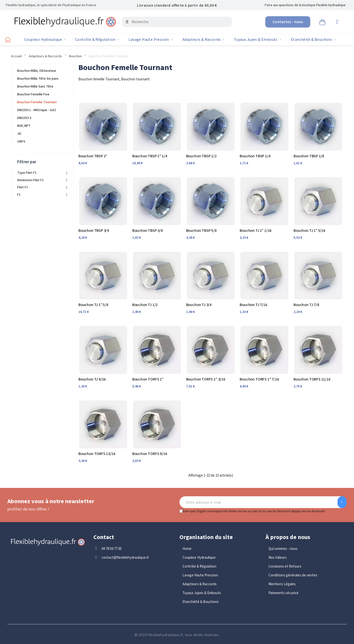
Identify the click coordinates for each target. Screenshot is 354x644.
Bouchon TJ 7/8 (306, 305)
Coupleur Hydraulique (45, 40)
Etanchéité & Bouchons (313, 40)
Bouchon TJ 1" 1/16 (256, 231)
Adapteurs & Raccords (203, 40)
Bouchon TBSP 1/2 (201, 156)
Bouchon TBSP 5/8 (201, 231)
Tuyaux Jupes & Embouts (258, 40)
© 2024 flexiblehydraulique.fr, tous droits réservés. (177, 635)
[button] (288, 22)
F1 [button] (19, 195)
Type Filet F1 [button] (27, 173)
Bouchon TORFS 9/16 (150, 454)
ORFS (21, 142)
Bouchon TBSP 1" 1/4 (150, 156)
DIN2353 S (24, 118)
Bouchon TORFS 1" (148, 379)
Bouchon (75, 56)
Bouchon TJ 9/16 (92, 379)
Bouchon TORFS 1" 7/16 (259, 379)
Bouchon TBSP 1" (93, 156)
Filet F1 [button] (23, 187)
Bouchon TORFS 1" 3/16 (206, 379)
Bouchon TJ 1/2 (145, 305)
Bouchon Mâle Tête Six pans (38, 79)
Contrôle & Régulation (97, 40)
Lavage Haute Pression (150, 40)
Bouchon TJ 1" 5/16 (309, 231)
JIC (19, 134)
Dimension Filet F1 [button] (30, 180)
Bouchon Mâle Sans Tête (35, 87)
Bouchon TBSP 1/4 (255, 156)
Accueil (16, 56)
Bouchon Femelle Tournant (37, 102)
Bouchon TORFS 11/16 (312, 379)
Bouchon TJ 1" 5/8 (93, 305)
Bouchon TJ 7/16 (253, 305)
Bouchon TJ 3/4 (199, 305)
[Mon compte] (337, 22)
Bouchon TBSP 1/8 (309, 156)
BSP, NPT (24, 126)
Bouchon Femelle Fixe (33, 94)
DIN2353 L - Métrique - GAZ (37, 110)
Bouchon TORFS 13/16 (97, 454)
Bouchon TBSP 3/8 (147, 231)
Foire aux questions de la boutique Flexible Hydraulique (305, 5)
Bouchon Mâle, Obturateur (37, 71)
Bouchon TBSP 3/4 (94, 231)
